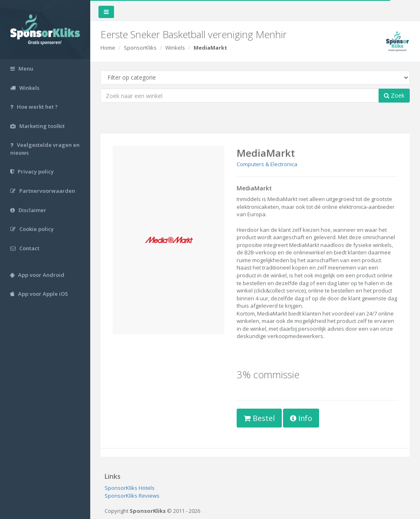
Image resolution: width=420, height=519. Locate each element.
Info (301, 418)
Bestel (259, 418)
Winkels (175, 48)
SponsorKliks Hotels (130, 488)
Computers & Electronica (267, 164)
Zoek (394, 95)
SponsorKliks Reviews (132, 496)
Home (108, 48)
